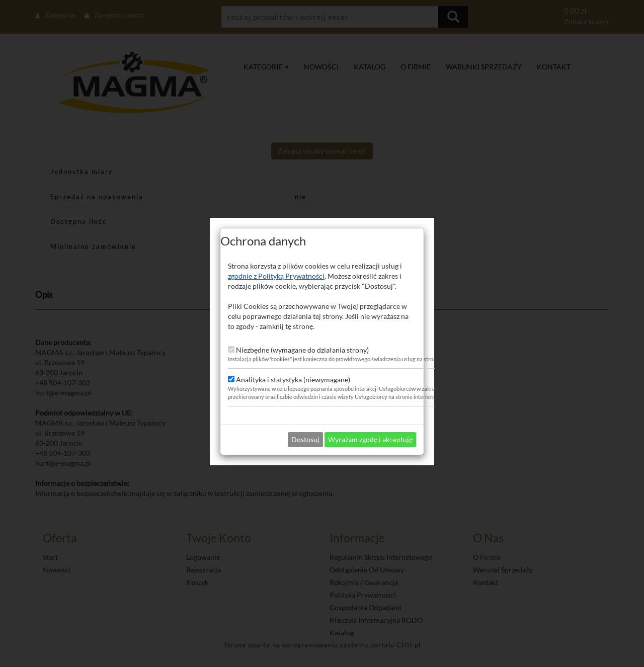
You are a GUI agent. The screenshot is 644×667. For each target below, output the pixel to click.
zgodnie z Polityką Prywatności (276, 267)
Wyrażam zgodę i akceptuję (370, 431)
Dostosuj (305, 431)
